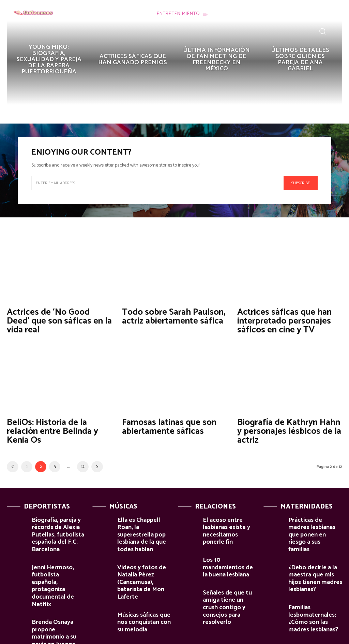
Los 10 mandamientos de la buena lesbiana (226, 546)
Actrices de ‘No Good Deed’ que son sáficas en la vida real (57, 320)
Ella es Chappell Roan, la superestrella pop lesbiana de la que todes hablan (144, 524)
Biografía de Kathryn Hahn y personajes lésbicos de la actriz (288, 428)
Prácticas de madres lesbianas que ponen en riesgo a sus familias (314, 521)
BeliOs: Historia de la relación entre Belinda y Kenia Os (50, 428)
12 (83, 463)
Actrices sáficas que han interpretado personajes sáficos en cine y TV (281, 320)
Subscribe (301, 183)
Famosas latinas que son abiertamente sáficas (166, 424)
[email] (157, 183)
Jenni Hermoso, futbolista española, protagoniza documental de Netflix (58, 563)
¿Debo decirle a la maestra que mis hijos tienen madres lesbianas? (312, 551)
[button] (323, 31)
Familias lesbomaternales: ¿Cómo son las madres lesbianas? (315, 585)
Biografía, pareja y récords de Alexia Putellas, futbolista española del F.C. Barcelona (52, 527)
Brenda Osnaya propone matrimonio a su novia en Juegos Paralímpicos (59, 594)
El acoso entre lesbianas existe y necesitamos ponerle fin (229, 521)
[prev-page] (13, 463)
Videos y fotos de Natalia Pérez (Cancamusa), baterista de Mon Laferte (142, 557)
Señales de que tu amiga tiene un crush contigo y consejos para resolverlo (230, 575)
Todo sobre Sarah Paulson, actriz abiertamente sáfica (170, 316)
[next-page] (97, 463)
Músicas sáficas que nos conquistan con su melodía (143, 588)
